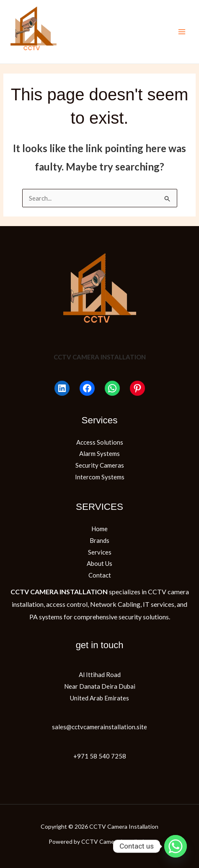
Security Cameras (100, 465)
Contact (100, 575)
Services (100, 552)
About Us (99, 563)
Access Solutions (100, 442)
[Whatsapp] (176, 846)
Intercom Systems (100, 477)
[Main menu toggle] (182, 32)
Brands (99, 540)
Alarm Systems (99, 453)
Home (99, 529)
